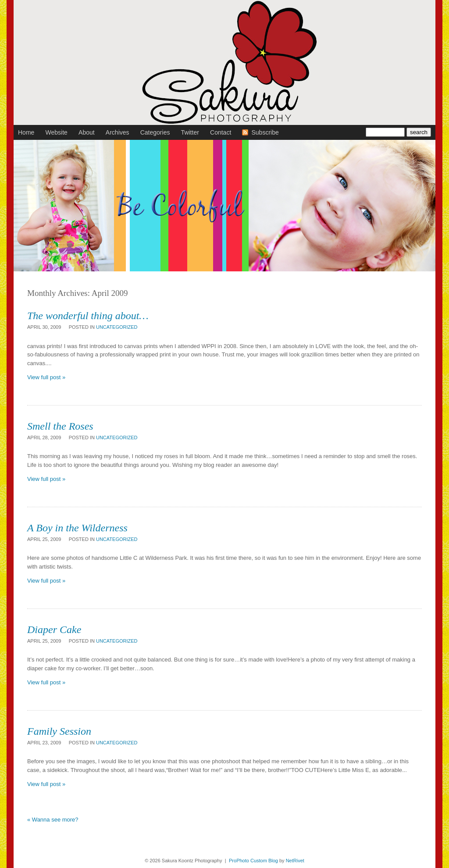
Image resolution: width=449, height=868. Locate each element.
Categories (155, 132)
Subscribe (265, 132)
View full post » (46, 377)
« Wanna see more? (53, 820)
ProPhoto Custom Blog (253, 861)
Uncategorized (117, 327)
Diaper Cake (54, 630)
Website (57, 132)
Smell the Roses (60, 426)
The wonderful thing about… (88, 316)
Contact (221, 132)
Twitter (190, 132)
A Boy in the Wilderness (77, 528)
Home (26, 132)
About (87, 132)
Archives (118, 132)
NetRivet (295, 861)
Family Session (59, 731)
